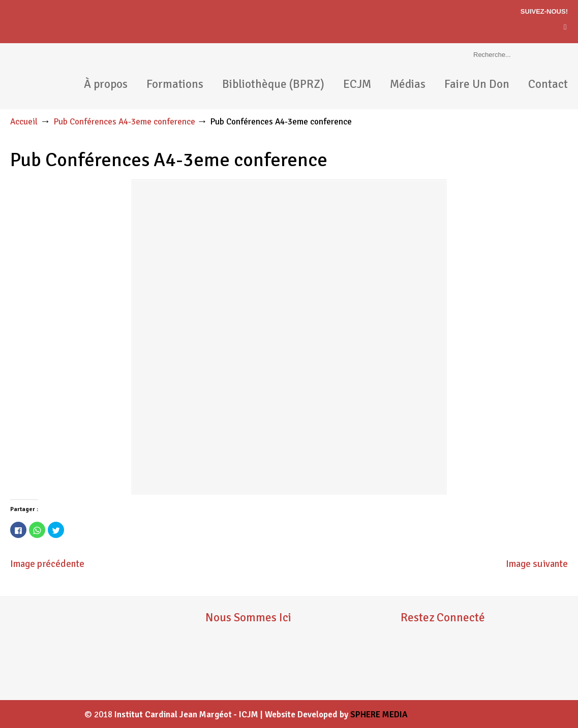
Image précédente (47, 564)
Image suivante (537, 564)
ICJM (51, 76)
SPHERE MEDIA (379, 715)
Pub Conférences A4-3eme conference (124, 122)
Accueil (24, 122)
